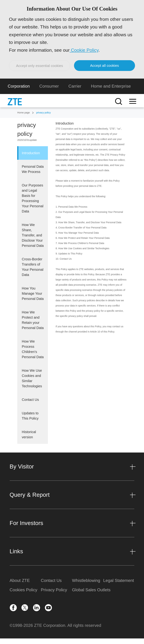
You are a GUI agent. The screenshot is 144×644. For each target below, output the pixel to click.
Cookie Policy (85, 52)
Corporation (19, 91)
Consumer (49, 91)
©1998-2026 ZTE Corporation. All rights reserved (55, 631)
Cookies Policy (24, 595)
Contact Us (51, 586)
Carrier (75, 91)
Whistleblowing (86, 586)
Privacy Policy (54, 595)
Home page (24, 118)
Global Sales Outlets (88, 595)
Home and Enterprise (111, 91)
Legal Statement (119, 586)
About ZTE (20, 586)
